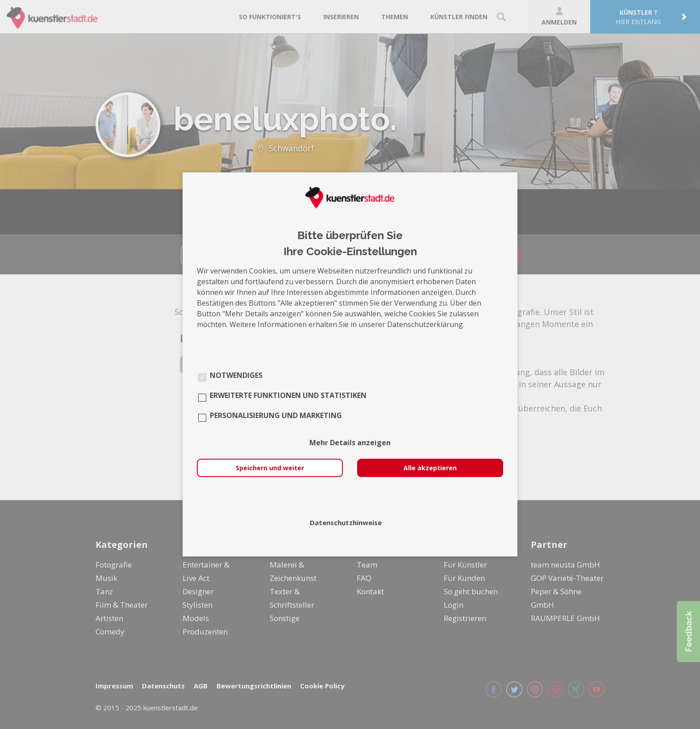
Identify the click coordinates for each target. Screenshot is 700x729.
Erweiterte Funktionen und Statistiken (288, 396)
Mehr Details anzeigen (350, 443)
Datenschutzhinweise (346, 523)
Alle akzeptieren (430, 468)
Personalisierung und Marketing (276, 416)
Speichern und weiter (270, 468)
